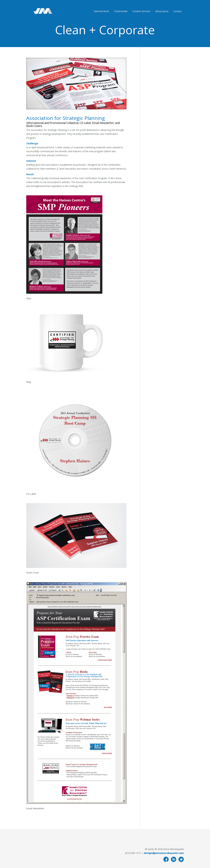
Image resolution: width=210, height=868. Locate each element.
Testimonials (121, 11)
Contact (177, 11)
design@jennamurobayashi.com (164, 853)
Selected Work (101, 11)
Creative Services (141, 11)
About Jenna (162, 11)
